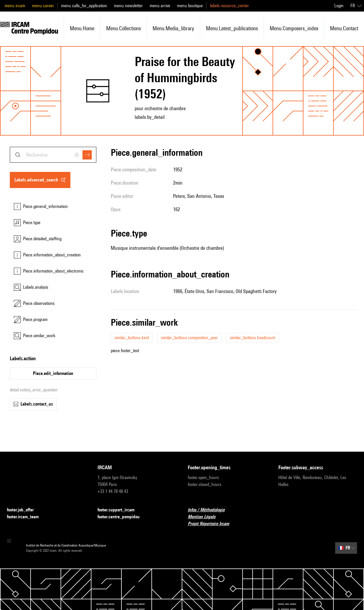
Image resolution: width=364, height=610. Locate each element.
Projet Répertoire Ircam (212, 524)
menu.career (43, 6)
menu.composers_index (294, 28)
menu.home (82, 28)
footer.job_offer (24, 510)
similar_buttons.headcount (253, 338)
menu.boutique (190, 6)
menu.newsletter (128, 6)
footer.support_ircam (119, 510)
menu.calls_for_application (84, 6)
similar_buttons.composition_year (189, 338)
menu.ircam (15, 6)
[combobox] (53, 155)
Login (339, 6)
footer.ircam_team (26, 517)
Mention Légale (205, 517)
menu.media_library (173, 28)
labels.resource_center (229, 6)
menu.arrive (160, 6)
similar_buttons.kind (132, 338)
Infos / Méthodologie (210, 510)
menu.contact (344, 28)
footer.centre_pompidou (122, 517)
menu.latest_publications (232, 28)
